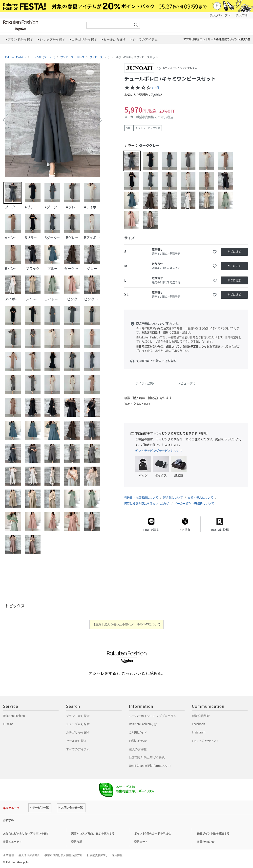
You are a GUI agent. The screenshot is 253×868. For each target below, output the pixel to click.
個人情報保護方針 (29, 855)
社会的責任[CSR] (97, 855)
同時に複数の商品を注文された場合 (147, 503)
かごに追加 (234, 252)
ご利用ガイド (138, 732)
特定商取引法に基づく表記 (147, 758)
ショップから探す (78, 724)
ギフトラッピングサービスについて (159, 451)
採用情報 (117, 855)
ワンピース (96, 57)
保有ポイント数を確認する (213, 834)
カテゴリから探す (78, 732)
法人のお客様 (138, 749)
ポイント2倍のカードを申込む (153, 834)
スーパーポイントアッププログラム (153, 716)
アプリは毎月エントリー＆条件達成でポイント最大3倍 (217, 39)
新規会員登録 (201, 716)
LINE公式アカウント (205, 741)
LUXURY (8, 724)
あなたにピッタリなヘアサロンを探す (26, 834)
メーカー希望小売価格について (194, 503)
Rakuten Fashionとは (143, 724)
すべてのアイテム (78, 749)
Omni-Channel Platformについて (150, 766)
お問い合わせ (138, 741)
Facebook (198, 724)
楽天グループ (219, 15)
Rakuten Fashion (41, 25)
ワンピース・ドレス (72, 57)
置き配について (173, 498)
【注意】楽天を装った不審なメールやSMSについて (127, 624)
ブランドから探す (78, 716)
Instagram (199, 732)
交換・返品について (200, 498)
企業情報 (8, 855)
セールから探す (76, 741)
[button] (6, 120)
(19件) (156, 88)
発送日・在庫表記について (141, 498)
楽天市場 (242, 15)
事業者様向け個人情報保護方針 (63, 855)
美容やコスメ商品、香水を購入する (93, 834)
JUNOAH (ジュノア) (43, 57)
